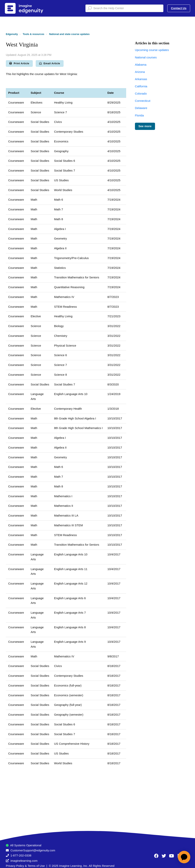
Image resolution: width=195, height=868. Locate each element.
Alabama (141, 65)
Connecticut (143, 101)
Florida (139, 115)
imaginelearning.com (24, 861)
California (141, 86)
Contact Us (179, 8)
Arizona (140, 72)
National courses (146, 57)
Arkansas (141, 79)
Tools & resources (34, 34)
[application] (184, 857)
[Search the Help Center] (124, 8)
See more (145, 126)
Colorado (141, 93)
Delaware (141, 108)
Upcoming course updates (152, 50)
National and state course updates (69, 34)
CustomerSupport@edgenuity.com (33, 850)
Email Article (50, 63)
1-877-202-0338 (21, 855)
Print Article (19, 63)
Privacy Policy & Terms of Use (25, 866)
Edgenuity (12, 34)
